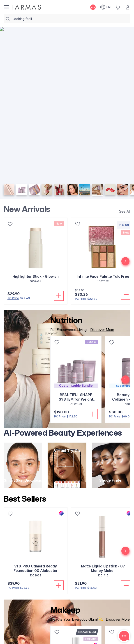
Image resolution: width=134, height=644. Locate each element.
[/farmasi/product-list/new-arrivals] (123, 211)
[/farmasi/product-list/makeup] (116, 619)
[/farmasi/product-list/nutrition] (101, 330)
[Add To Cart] (59, 296)
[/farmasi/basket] (118, 7)
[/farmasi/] (28, 7)
